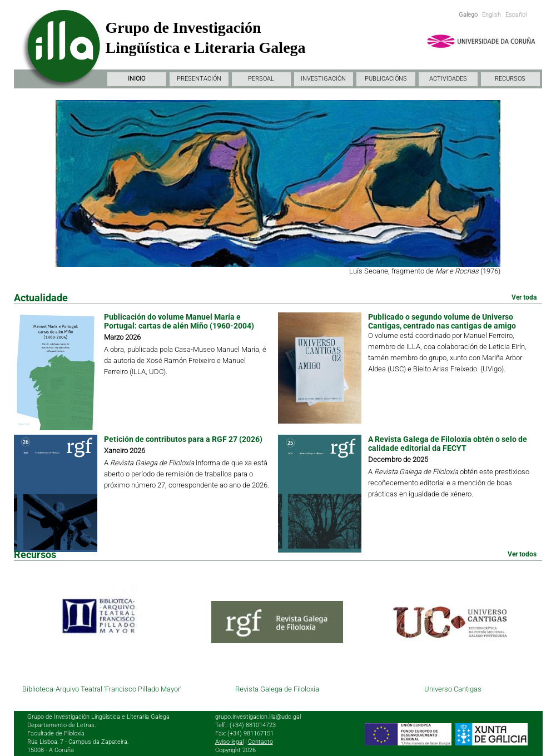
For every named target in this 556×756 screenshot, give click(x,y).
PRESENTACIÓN (199, 79)
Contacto (260, 742)
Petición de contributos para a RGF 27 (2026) (183, 439)
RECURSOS (510, 79)
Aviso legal (229, 742)
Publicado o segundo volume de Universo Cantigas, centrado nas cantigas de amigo (442, 321)
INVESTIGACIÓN (323, 79)
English (492, 15)
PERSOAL (261, 79)
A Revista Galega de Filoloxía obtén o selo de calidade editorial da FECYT (448, 444)
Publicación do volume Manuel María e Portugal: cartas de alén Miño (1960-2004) (179, 321)
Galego (468, 15)
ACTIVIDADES (448, 79)
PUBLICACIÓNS (386, 79)
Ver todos (522, 554)
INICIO (136, 79)
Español (516, 15)
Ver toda (524, 297)
